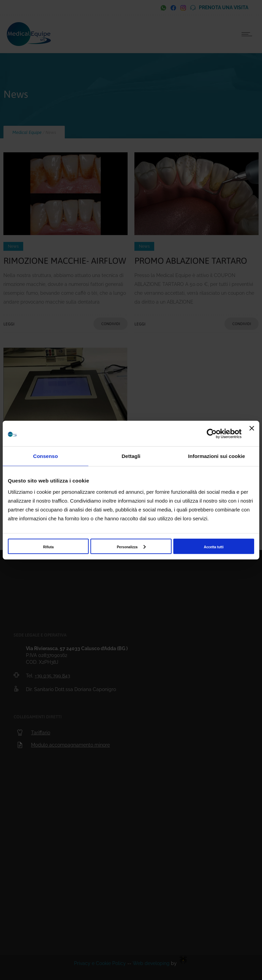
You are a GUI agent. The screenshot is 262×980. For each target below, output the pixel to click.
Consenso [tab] (46, 456)
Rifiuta (48, 547)
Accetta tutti (214, 547)
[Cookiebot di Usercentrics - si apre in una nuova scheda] (212, 433)
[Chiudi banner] (252, 434)
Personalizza (131, 547)
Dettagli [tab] (131, 456)
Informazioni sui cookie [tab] (216, 456)
